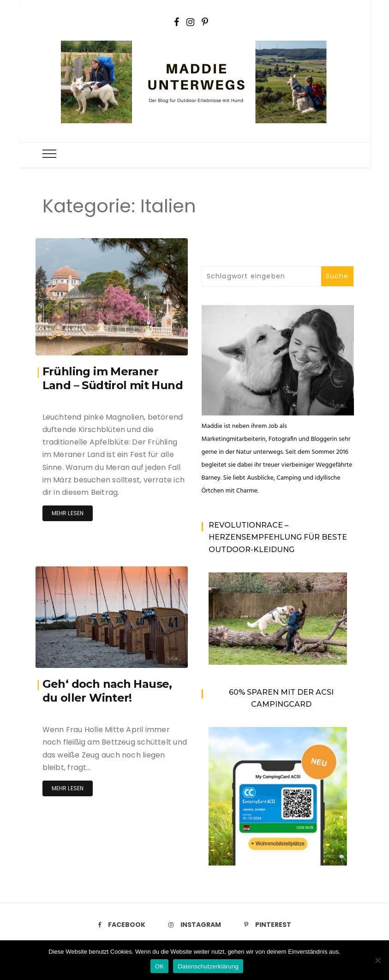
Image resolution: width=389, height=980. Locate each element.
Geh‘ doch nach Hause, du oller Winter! (107, 691)
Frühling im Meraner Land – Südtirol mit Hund (113, 378)
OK (159, 966)
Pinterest (268, 925)
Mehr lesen (68, 513)
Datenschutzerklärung (208, 966)
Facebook (122, 925)
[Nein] (377, 960)
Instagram (195, 925)
